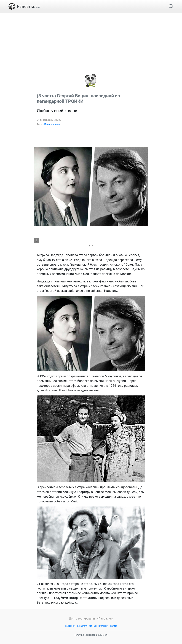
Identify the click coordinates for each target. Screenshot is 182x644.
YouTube (93, 626)
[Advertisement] (91, 38)
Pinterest (104, 626)
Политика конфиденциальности (91, 635)
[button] (145, 186)
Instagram (82, 626)
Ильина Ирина (52, 124)
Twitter (113, 626)
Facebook (70, 626)
